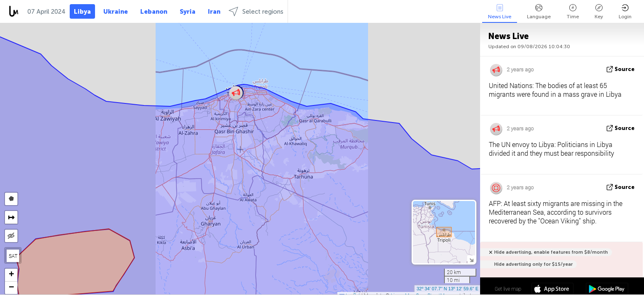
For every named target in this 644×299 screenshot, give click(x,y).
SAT (13, 256)
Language (539, 12)
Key (599, 12)
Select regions (256, 11)
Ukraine (116, 12)
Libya (82, 12)
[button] (236, 93)
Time (573, 12)
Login (625, 12)
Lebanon (154, 12)
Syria (188, 12)
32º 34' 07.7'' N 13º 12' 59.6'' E (448, 289)
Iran (214, 12)
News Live (500, 12)
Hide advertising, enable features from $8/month (551, 252)
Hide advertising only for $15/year (533, 264)
